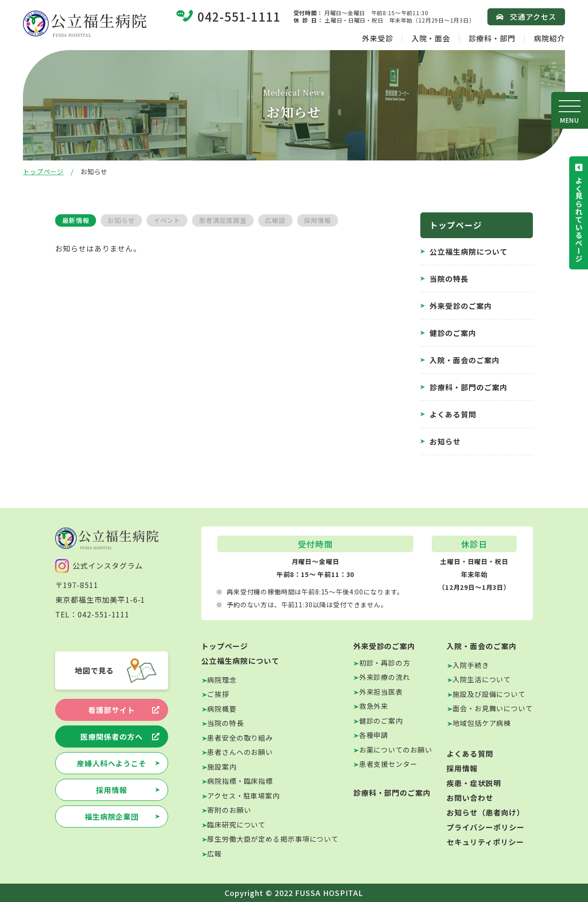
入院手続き (471, 665)
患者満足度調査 (223, 220)
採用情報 (318, 220)
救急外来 (374, 706)
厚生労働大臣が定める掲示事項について (273, 839)
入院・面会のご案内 (465, 360)
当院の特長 (449, 279)
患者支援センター (388, 764)
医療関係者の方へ (112, 736)
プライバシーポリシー (486, 827)
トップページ (43, 171)
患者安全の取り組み (240, 738)
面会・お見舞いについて (493, 708)
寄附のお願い (229, 810)
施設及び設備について (489, 694)
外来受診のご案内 (461, 306)
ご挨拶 (218, 694)
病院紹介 (549, 38)
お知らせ (121, 220)
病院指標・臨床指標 (240, 781)
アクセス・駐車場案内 (243, 796)
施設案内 (222, 767)
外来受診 (378, 38)
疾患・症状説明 (474, 783)
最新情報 (76, 220)
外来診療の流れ (385, 677)
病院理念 (222, 680)
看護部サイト (112, 710)
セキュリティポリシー (485, 842)
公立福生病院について (469, 251)
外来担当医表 (381, 692)
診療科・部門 (492, 38)
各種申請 (374, 735)
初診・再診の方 (385, 663)
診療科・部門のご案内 (469, 387)
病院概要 (222, 709)
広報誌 (275, 220)
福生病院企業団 (112, 816)
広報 (215, 853)
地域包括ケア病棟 (482, 723)
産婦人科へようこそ (112, 763)
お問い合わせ (470, 798)
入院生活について (482, 679)
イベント (167, 220)
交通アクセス (533, 17)
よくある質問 (453, 414)
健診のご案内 (453, 333)
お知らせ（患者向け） (486, 812)
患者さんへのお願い (240, 752)
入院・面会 (431, 38)
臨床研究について (236, 825)
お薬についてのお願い (396, 750)
